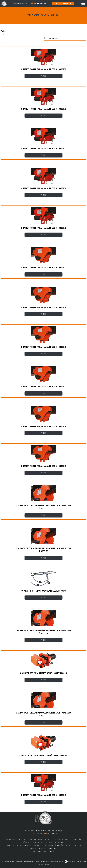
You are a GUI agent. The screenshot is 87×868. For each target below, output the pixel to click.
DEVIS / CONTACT (63, 3)
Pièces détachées (60, 839)
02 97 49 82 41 (40, 3)
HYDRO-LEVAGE (21, 3)
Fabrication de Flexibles (19, 845)
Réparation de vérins (44, 845)
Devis (52, 851)
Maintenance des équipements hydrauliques (27, 839)
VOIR (43, 76)
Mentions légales (58, 862)
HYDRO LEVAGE (39, 851)
